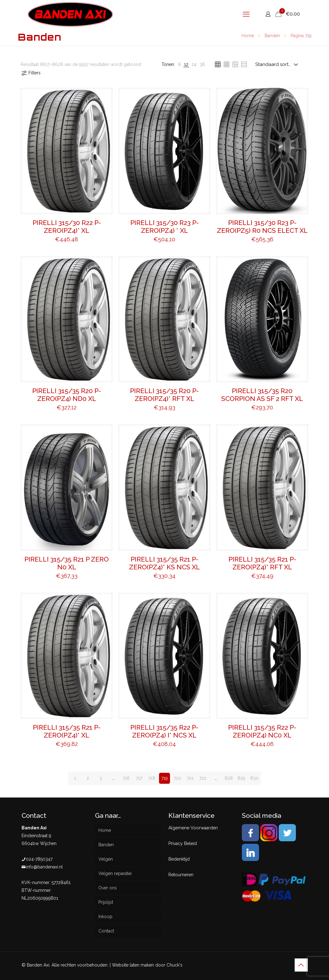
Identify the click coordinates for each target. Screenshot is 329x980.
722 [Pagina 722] (203, 778)
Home (248, 36)
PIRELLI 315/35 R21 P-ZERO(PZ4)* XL (67, 731)
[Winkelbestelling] (278, 64)
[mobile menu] (246, 14)
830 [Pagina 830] (254, 778)
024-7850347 (39, 859)
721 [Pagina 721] (190, 778)
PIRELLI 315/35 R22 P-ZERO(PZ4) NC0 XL (262, 731)
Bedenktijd (179, 859)
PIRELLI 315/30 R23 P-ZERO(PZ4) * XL (164, 227)
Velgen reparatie (115, 873)
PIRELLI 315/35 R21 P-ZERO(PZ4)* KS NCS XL (164, 563)
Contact (106, 931)
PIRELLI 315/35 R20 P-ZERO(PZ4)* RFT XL (164, 395)
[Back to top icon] (301, 965)
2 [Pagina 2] (88, 778)
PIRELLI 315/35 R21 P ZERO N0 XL (67, 563)
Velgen (106, 859)
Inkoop (105, 917)
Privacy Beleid (183, 843)
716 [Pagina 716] (126, 778)
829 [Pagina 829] (241, 778)
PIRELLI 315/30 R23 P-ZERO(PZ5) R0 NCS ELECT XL (262, 227)
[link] (179, 65)
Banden (272, 36)
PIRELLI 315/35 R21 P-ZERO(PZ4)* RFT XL (262, 563)
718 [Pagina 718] (152, 778)
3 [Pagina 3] (101, 778)
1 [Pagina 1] (75, 778)
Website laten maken (133, 965)
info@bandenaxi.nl (44, 867)
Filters (31, 73)
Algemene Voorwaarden (193, 828)
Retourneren (181, 875)
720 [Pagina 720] (177, 778)
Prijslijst (106, 902)
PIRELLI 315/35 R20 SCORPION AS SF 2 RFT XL (262, 395)
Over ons (108, 888)
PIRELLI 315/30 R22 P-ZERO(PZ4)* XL (67, 227)
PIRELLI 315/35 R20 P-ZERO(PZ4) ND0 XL (67, 395)
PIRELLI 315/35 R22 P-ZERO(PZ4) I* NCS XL (164, 731)
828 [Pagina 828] (229, 778)
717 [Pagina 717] (139, 778)
